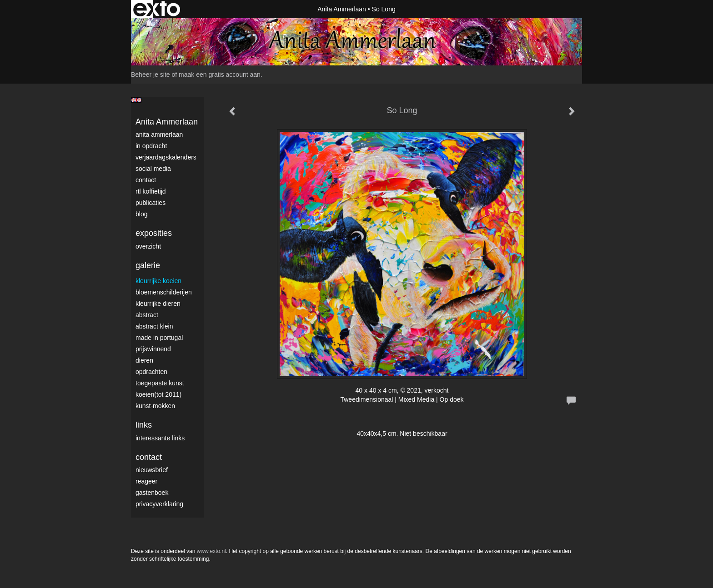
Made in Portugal (159, 338)
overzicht (148, 246)
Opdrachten (151, 372)
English (136, 100)
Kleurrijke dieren (158, 304)
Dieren (144, 360)
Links (144, 425)
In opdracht (151, 146)
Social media (153, 169)
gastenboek (152, 493)
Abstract (147, 315)
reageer (146, 481)
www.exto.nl (211, 551)
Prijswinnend (153, 349)
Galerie (148, 265)
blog (141, 214)
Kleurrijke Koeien (158, 281)
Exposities (154, 233)
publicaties (151, 203)
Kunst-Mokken (155, 406)
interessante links (160, 438)
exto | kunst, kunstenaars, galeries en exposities (157, 9)
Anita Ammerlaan (342, 9)
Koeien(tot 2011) (158, 394)
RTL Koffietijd (151, 191)
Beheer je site (151, 75)
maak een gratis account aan (220, 75)
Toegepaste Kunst (160, 383)
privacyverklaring (159, 504)
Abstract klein (154, 326)
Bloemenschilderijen (164, 292)
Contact (146, 180)
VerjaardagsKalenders (166, 157)
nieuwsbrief (152, 470)
